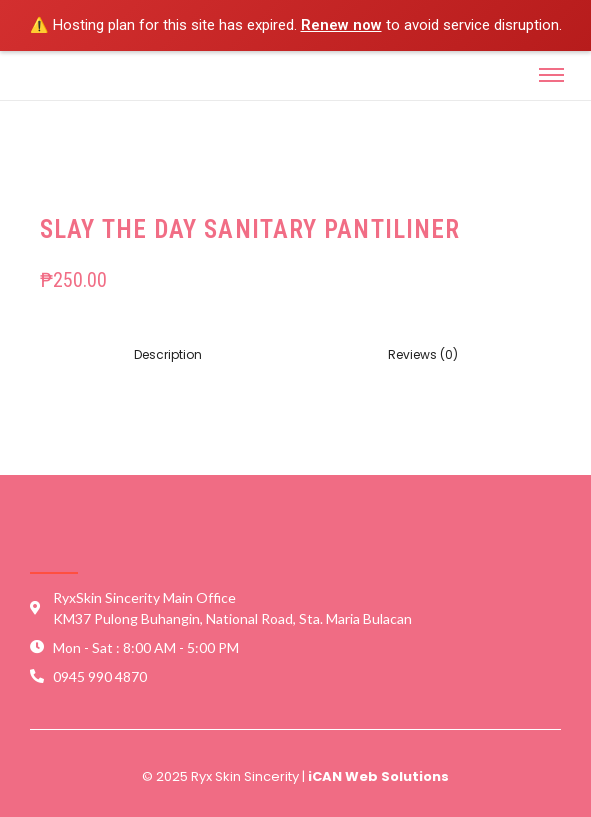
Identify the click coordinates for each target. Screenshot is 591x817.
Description (168, 354)
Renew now (341, 25)
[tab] (168, 354)
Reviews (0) (423, 354)
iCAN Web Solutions (378, 776)
